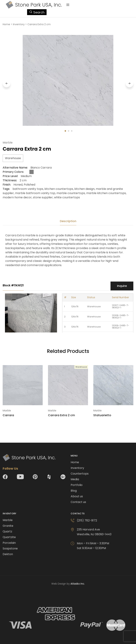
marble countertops (71, 193)
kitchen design (84, 189)
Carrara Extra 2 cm (61, 415)
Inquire (122, 286)
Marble (8, 143)
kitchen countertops (59, 189)
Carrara (8, 415)
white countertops (67, 197)
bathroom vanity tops (28, 189)
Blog (74, 491)
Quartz (7, 531)
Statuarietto (102, 415)
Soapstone (10, 548)
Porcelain (9, 543)
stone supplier (43, 197)
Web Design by (68, 584)
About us (77, 496)
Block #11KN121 (13, 285)
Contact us (78, 502)
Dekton (8, 554)
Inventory (19, 24)
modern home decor (17, 197)
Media (75, 479)
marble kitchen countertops (106, 193)
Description (68, 221)
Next (129, 83)
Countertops (80, 474)
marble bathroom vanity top (35, 193)
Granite (8, 526)
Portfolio (77, 485)
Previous (7, 83)
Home (6, 24)
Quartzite (9, 537)
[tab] (68, 221)
